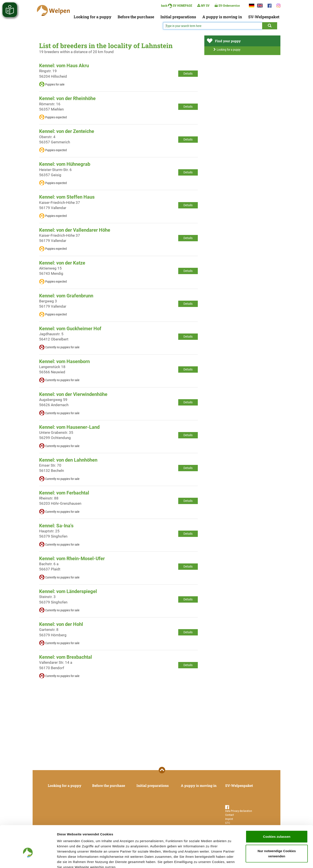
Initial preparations (178, 17)
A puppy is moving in (222, 17)
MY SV (203, 6)
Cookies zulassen (277, 811)
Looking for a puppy (92, 17)
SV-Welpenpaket (264, 17)
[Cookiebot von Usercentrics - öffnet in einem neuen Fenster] (28, 860)
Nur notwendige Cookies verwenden (277, 828)
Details (188, 74)
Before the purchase (136, 17)
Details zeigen (231, 859)
